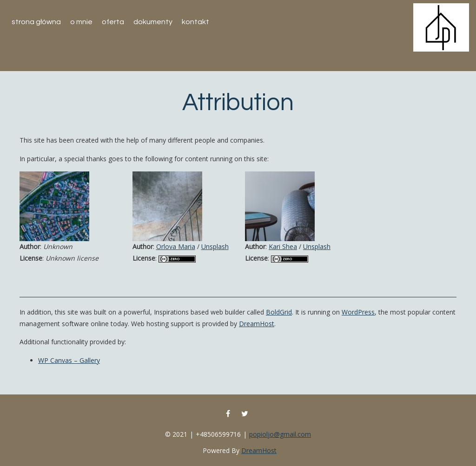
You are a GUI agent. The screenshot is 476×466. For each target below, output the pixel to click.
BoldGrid (279, 312)
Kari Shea (283, 246)
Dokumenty (153, 22)
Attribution (238, 103)
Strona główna (36, 22)
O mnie (81, 22)
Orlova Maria (176, 246)
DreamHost (257, 324)
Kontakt (195, 22)
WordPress (358, 312)
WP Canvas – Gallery (69, 360)
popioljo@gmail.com (280, 434)
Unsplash (215, 246)
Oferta (113, 22)
